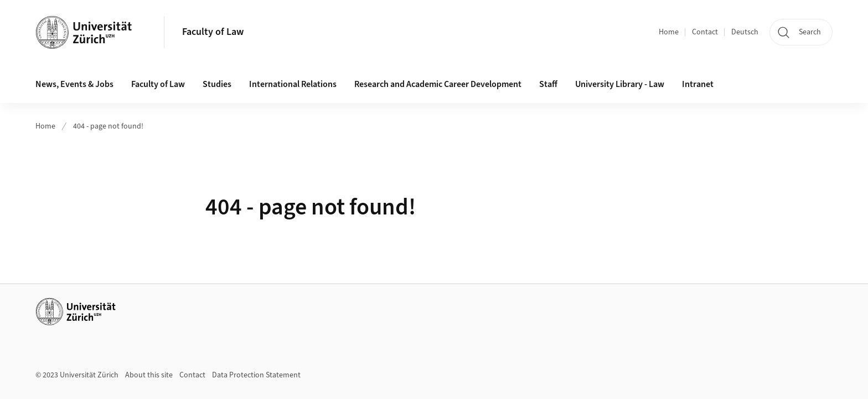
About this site (149, 375)
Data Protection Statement (256, 375)
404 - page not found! (108, 126)
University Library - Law (620, 84)
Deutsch (745, 32)
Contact (705, 32)
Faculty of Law (213, 32)
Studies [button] (217, 84)
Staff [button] (548, 84)
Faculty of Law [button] (158, 84)
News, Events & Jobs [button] (74, 84)
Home (669, 32)
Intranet (698, 84)
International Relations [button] (293, 84)
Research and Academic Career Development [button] (438, 84)
